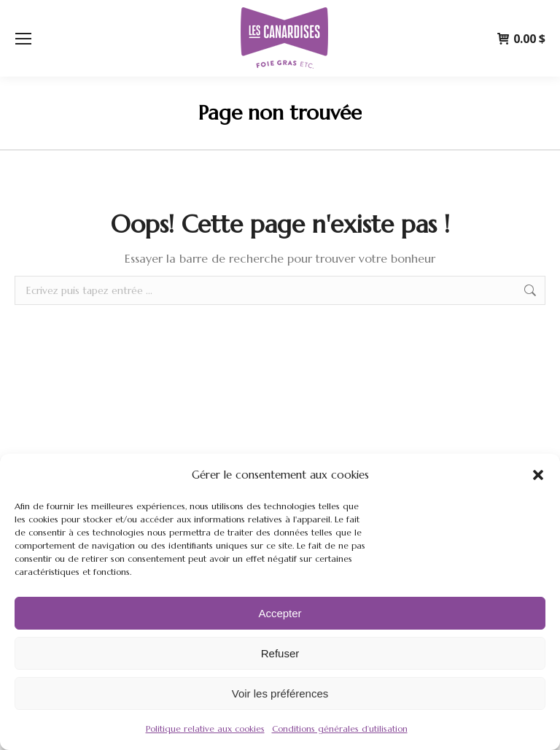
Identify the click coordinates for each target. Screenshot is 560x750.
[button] (538, 475)
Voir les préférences (280, 693)
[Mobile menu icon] (23, 39)
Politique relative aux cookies (205, 728)
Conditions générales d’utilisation (340, 728)
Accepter (280, 613)
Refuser (280, 653)
